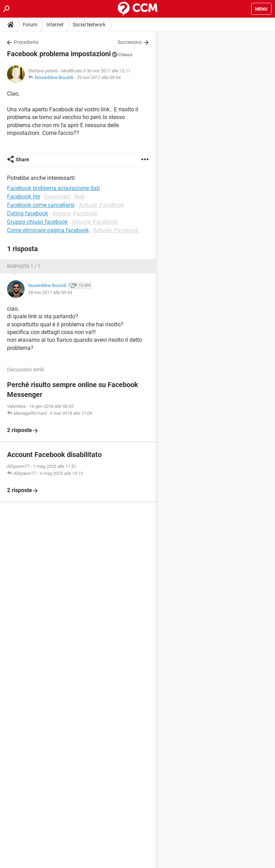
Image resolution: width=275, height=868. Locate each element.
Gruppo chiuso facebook (37, 222)
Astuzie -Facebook (101, 205)
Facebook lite (24, 197)
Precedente (26, 42)
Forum (30, 25)
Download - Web (65, 197)
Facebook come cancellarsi (41, 205)
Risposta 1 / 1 (24, 266)
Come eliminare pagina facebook (48, 230)
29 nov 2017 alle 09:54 (99, 77)
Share (23, 159)
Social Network (89, 25)
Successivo (130, 42)
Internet (55, 25)
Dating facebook (28, 213)
